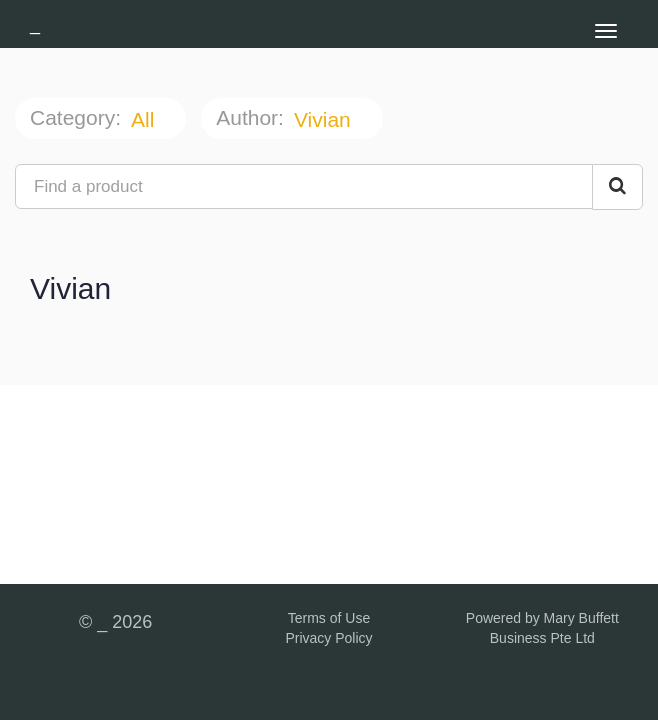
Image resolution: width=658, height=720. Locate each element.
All (145, 119)
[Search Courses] (617, 187)
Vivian (325, 119)
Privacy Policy (328, 638)
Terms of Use (329, 618)
